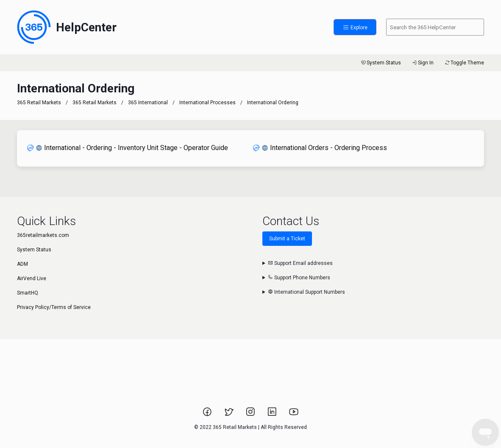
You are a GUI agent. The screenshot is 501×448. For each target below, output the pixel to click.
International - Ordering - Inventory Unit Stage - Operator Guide (128, 148)
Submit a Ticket (287, 239)
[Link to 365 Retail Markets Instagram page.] (251, 415)
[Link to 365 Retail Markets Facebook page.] (208, 415)
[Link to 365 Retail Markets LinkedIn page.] (273, 415)
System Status (380, 63)
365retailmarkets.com (43, 235)
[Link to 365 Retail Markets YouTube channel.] (294, 415)
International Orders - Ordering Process (320, 148)
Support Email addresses (300, 263)
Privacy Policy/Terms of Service (54, 307)
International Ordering (273, 103)
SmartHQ (28, 293)
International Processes (207, 103)
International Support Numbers (306, 292)
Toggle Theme (464, 63)
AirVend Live (32, 278)
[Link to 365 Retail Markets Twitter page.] (230, 415)
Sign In (422, 63)
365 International (148, 103)
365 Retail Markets (39, 103)
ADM (22, 264)
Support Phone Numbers (299, 278)
